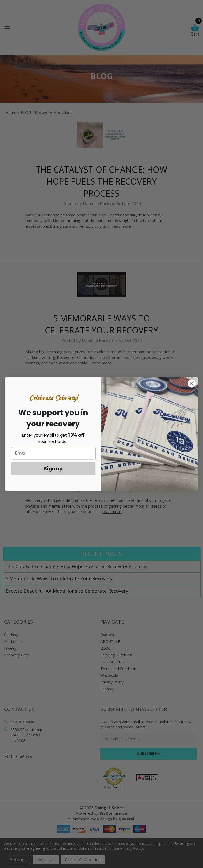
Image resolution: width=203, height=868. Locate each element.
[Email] (53, 453)
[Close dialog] (192, 383)
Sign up (53, 468)
